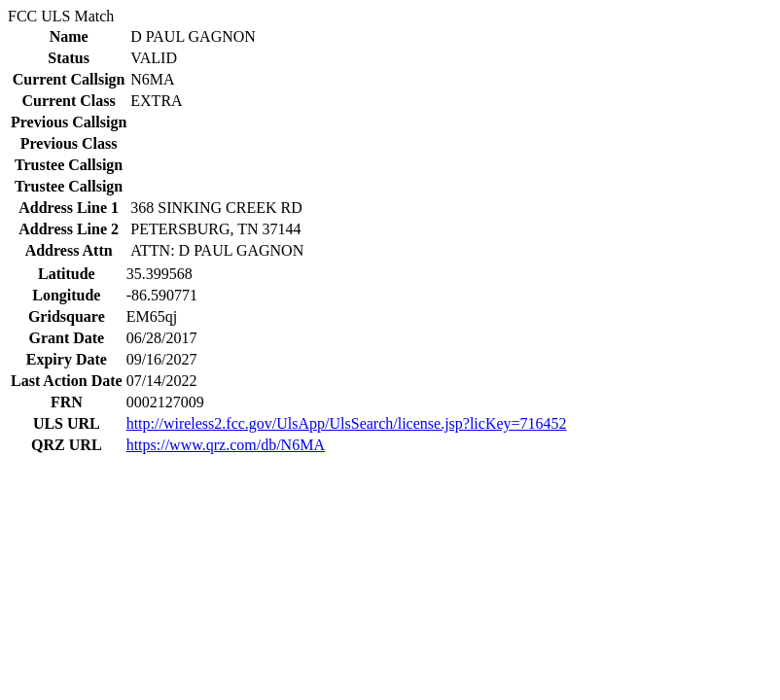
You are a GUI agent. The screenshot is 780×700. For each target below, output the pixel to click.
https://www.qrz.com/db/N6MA (226, 445)
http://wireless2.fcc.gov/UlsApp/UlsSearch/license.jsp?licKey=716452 (347, 423)
